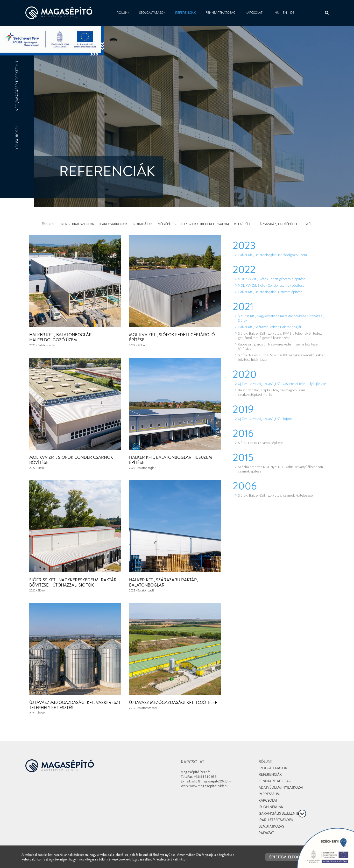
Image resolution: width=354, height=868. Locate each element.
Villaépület (243, 224)
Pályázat (266, 833)
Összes (48, 224)
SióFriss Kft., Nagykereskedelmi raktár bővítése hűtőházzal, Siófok (73, 583)
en (285, 13)
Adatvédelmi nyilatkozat (281, 788)
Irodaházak (143, 224)
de (292, 13)
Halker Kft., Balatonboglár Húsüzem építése (171, 460)
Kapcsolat (254, 13)
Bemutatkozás (271, 826)
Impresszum (269, 794)
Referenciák (185, 13)
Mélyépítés (167, 224)
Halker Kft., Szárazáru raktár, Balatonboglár (164, 583)
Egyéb (308, 224)
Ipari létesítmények (276, 820)
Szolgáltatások (152, 13)
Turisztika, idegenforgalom (205, 224)
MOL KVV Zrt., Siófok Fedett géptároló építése (172, 337)
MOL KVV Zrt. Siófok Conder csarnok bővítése (71, 460)
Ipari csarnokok (114, 224)
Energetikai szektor (77, 224)
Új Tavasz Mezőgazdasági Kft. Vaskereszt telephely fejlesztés (75, 705)
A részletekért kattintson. (170, 859)
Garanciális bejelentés (280, 813)
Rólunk (123, 13)
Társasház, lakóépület (278, 224)
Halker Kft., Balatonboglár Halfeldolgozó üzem (61, 337)
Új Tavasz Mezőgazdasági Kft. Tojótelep (173, 703)
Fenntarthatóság (221, 13)
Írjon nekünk (271, 807)
